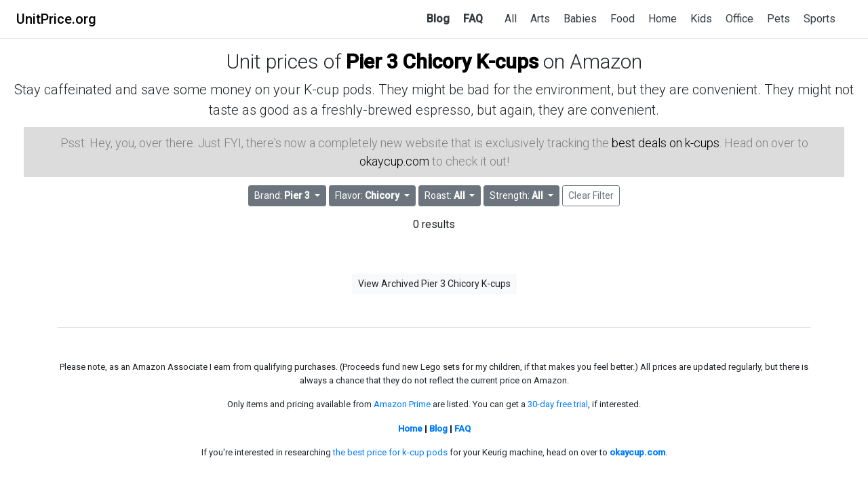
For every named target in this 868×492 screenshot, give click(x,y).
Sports (820, 19)
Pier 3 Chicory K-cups (442, 61)
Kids (701, 19)
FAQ (473, 19)
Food (623, 19)
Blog (438, 19)
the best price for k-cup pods (390, 452)
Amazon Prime (402, 404)
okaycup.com (394, 161)
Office (739, 19)
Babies (580, 19)
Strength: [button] (517, 195)
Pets (778, 19)
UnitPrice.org (56, 19)
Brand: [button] (283, 195)
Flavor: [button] (368, 195)
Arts (540, 19)
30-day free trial (558, 404)
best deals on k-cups (666, 143)
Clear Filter (591, 195)
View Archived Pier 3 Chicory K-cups (434, 284)
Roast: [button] (446, 195)
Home (663, 19)
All (511, 19)
